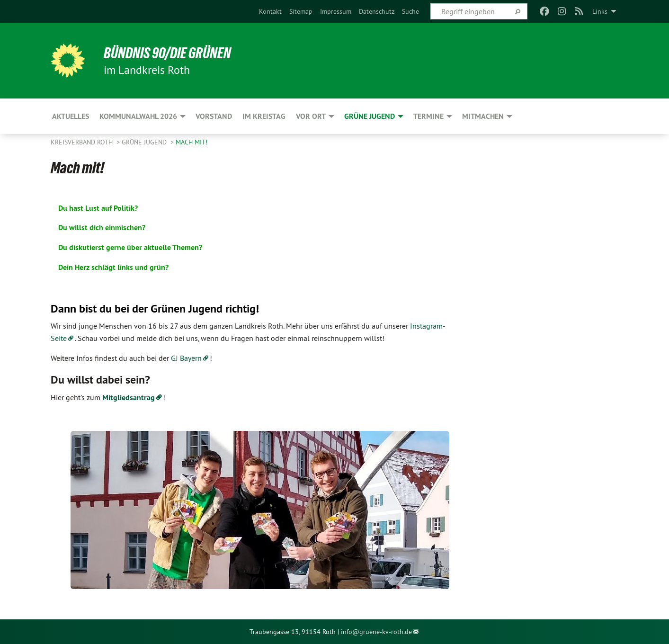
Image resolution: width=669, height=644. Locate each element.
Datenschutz (377, 11)
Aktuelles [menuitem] (71, 116)
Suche (410, 11)
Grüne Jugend (145, 142)
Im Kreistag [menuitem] (264, 116)
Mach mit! (192, 142)
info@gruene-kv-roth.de (376, 632)
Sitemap (301, 11)
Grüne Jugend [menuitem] (370, 116)
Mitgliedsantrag (129, 398)
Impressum (336, 11)
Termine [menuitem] (428, 116)
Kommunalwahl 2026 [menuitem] (138, 116)
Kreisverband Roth (83, 142)
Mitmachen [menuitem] (483, 116)
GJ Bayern (186, 358)
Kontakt (270, 11)
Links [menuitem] (600, 11)
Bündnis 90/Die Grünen (167, 53)
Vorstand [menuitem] (214, 116)
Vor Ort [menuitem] (311, 116)
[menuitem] (270, 11)
